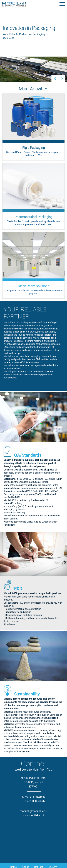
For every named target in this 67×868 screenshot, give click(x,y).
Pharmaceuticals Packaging (45, 846)
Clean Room (33, 853)
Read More (8, 24)
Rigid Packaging (15, 846)
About (25, 838)
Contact (39, 838)
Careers (53, 838)
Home (13, 838)
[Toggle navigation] (62, 4)
